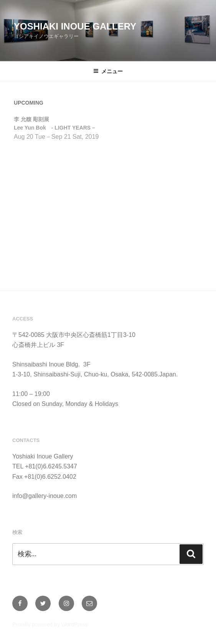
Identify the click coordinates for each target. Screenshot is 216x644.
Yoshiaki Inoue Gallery (75, 26)
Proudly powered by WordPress (50, 624)
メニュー (108, 71)
